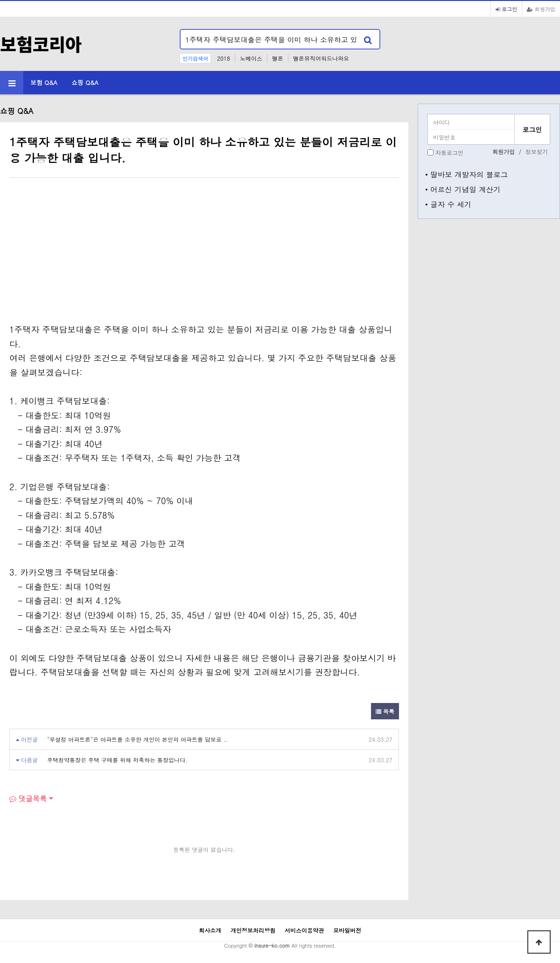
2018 (224, 58)
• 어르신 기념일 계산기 (463, 189)
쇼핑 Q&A (85, 82)
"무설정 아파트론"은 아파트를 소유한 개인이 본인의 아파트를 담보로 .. (137, 739)
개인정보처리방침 (253, 930)
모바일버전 (347, 930)
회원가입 (541, 9)
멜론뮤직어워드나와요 (321, 58)
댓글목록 (28, 798)
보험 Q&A (44, 82)
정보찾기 (537, 151)
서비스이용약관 (304, 930)
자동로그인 (449, 152)
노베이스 (251, 58)
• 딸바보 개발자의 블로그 (466, 174)
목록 (385, 711)
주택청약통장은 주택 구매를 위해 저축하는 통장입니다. (117, 760)
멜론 (278, 58)
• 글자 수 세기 (448, 204)
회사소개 (210, 930)
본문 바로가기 (0, 0)
